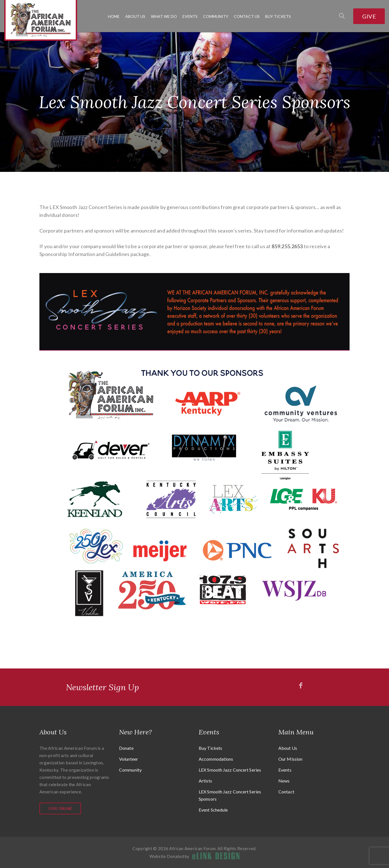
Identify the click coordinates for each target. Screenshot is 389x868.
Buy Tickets (278, 16)
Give (369, 16)
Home (114, 16)
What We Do (164, 16)
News (284, 781)
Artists (205, 781)
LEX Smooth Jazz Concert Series (230, 770)
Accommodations (216, 759)
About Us (135, 16)
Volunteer (129, 759)
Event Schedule (213, 810)
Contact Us (247, 16)
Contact (286, 792)
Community (216, 16)
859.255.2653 (287, 246)
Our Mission (290, 759)
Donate (126, 748)
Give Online (60, 808)
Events (190, 16)
